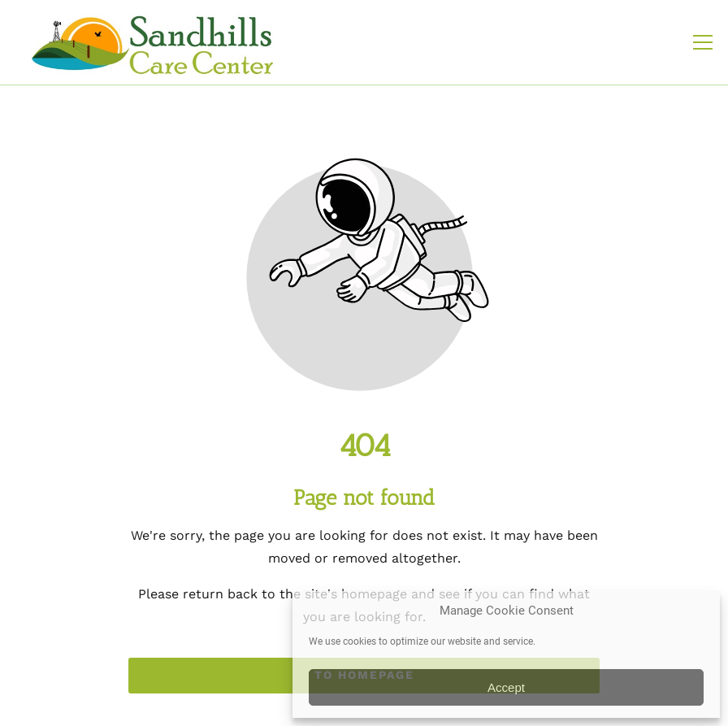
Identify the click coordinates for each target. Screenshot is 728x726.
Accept (506, 687)
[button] (703, 42)
